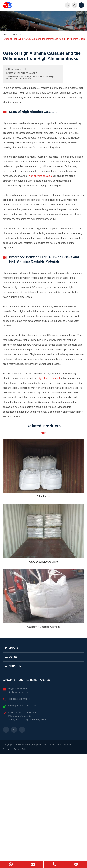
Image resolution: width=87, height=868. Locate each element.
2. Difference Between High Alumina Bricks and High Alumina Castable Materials (30, 78)
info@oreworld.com (17, 689)
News (16, 35)
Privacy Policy (21, 749)
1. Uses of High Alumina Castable (22, 73)
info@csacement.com (18, 692)
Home (7, 35)
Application (43, 667)
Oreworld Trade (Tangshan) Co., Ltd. (27, 680)
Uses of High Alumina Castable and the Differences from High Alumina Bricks (45, 39)
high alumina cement (49, 378)
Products (43, 649)
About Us (43, 658)
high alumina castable (40, 176)
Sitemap (7, 749)
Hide (26, 69)
